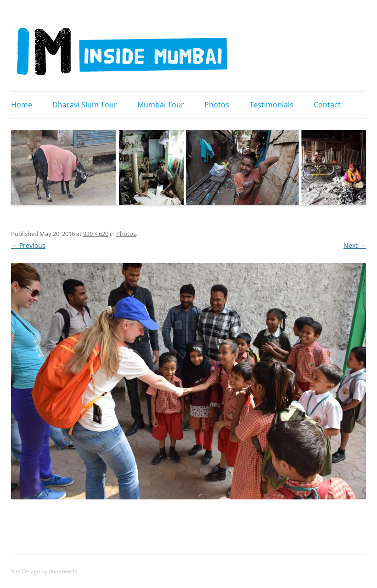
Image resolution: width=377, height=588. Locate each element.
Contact (327, 105)
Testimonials (271, 105)
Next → (355, 245)
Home (22, 105)
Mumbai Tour (161, 105)
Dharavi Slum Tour (85, 105)
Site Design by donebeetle (44, 571)
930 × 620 (96, 234)
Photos (217, 105)
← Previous (28, 245)
